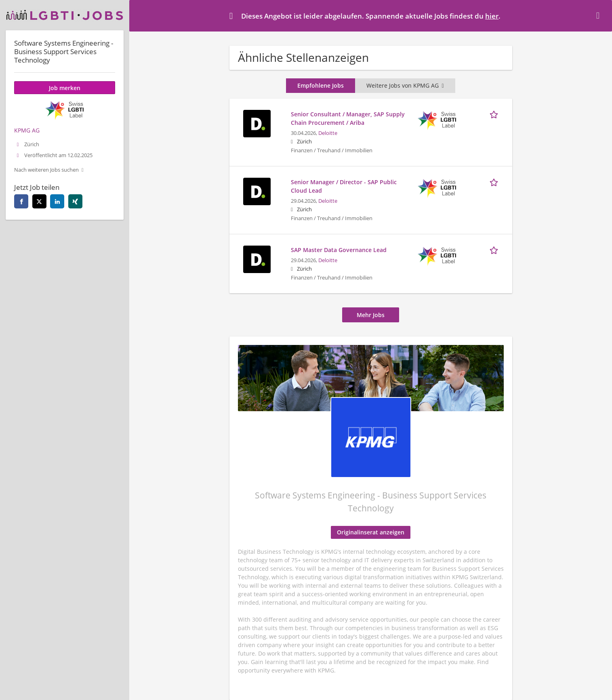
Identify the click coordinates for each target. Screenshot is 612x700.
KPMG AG (27, 130)
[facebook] (21, 201)
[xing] (75, 201)
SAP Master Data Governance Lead (339, 250)
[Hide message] (599, 15)
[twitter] (39, 201)
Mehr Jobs (371, 315)
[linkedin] (57, 201)
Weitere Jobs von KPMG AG (405, 85)
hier (492, 16)
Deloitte (328, 133)
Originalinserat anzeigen (371, 532)
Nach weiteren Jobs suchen (46, 170)
